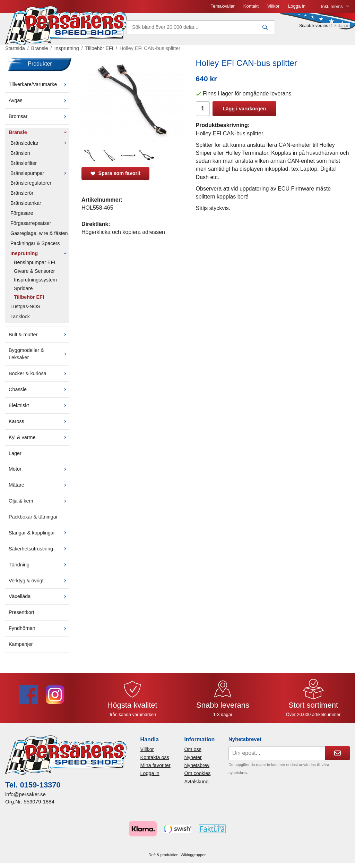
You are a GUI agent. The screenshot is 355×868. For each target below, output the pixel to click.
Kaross (39, 421)
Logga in (297, 6)
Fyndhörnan (39, 628)
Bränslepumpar (40, 173)
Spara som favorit (115, 173)
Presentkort (21, 612)
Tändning (39, 565)
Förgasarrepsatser (31, 223)
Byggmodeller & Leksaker (39, 354)
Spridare (23, 288)
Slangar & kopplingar (39, 533)
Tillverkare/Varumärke (39, 84)
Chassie (39, 389)
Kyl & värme (39, 437)
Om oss (193, 749)
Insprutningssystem (35, 280)
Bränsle (39, 132)
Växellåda (39, 596)
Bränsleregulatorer (31, 183)
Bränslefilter (24, 163)
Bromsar (39, 116)
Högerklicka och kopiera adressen (123, 232)
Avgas (39, 100)
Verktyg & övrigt (39, 581)
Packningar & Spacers (35, 243)
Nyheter (193, 757)
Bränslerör (22, 193)
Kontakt (251, 6)
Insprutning (40, 253)
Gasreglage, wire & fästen (39, 233)
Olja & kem (39, 501)
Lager (15, 453)
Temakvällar (222, 6)
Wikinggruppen (194, 855)
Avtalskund (196, 782)
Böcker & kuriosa (39, 373)
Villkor (273, 6)
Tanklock (20, 317)
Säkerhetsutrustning (39, 549)
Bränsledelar (40, 143)
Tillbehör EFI (29, 297)
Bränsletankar (26, 203)
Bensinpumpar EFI (34, 262)
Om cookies (197, 773)
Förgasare (22, 213)
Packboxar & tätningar (33, 517)
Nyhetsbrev (197, 765)
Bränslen (20, 153)
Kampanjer (21, 644)
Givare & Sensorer (34, 271)
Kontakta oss (155, 757)
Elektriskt (39, 405)
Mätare (39, 485)
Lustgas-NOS (25, 306)
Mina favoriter (155, 765)
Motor (39, 469)
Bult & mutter (39, 335)
